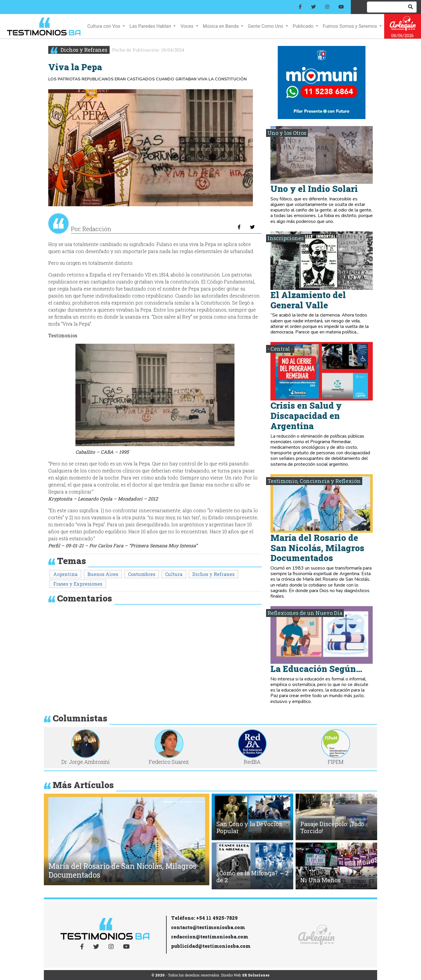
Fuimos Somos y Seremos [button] (350, 26)
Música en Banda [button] (221, 26)
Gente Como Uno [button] (266, 26)
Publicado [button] (304, 26)
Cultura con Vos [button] (104, 26)
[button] (52, 841)
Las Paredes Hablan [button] (151, 26)
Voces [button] (187, 26)
